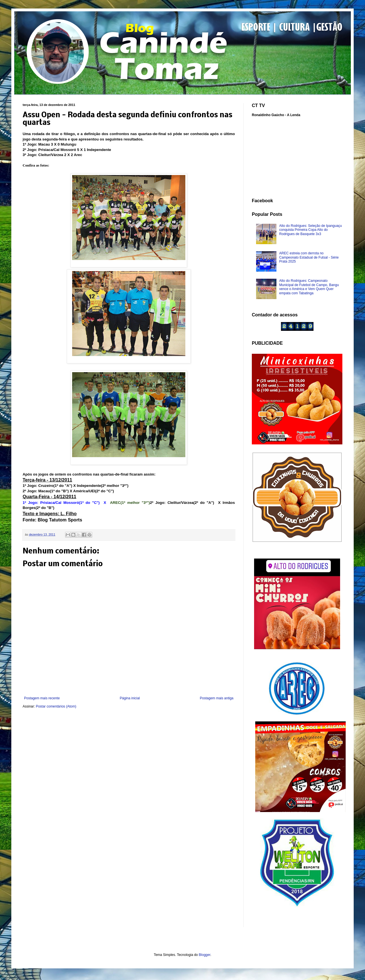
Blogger (205, 955)
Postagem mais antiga (217, 698)
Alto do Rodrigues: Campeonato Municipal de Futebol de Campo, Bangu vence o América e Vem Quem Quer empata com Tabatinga (309, 287)
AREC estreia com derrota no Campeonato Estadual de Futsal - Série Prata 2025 (309, 257)
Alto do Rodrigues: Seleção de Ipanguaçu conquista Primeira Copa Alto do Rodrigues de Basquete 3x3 (311, 230)
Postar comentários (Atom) (56, 706)
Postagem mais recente (42, 698)
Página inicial (130, 698)
